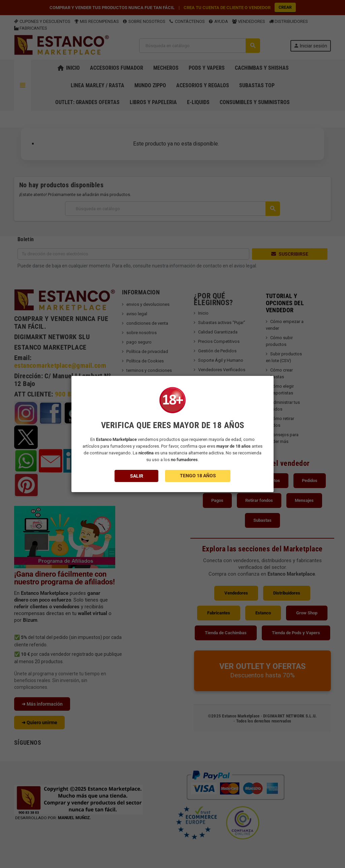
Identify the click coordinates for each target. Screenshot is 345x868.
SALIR (137, 476)
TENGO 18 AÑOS (198, 476)
